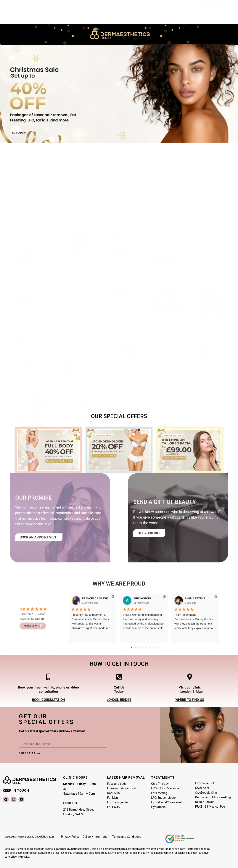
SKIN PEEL (73, 440)
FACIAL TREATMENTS (28, 385)
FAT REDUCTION (73, 329)
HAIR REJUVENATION (165, 329)
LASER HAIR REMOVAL (28, 273)
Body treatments (165, 273)
